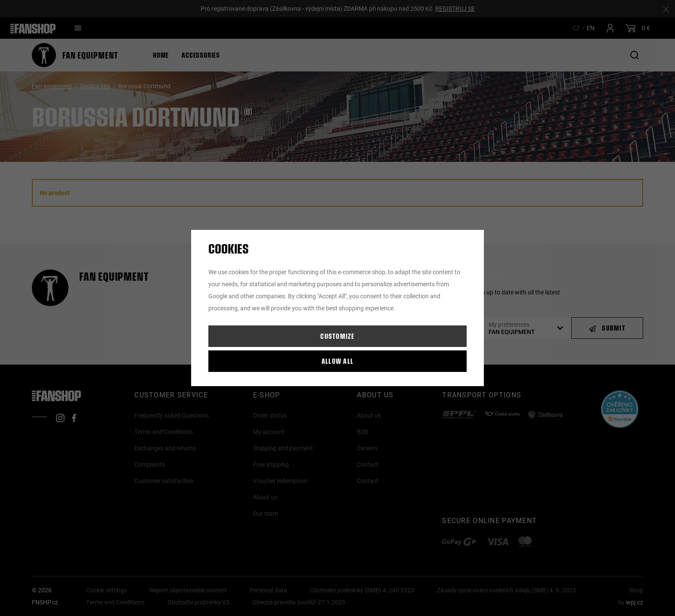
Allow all (338, 361)
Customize (337, 336)
